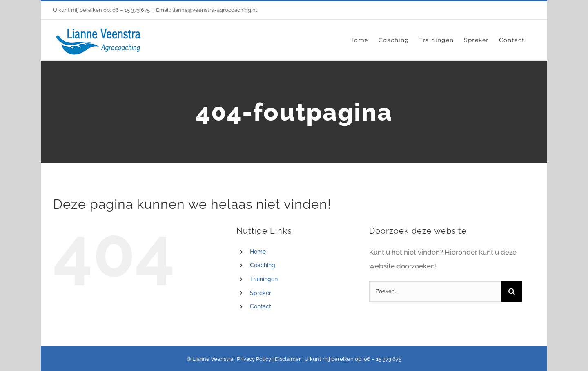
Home (258, 252)
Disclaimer (288, 359)
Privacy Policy (254, 359)
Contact (261, 306)
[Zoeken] (512, 291)
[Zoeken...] (435, 291)
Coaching (263, 265)
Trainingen (264, 279)
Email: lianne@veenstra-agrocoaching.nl (207, 10)
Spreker (261, 293)
